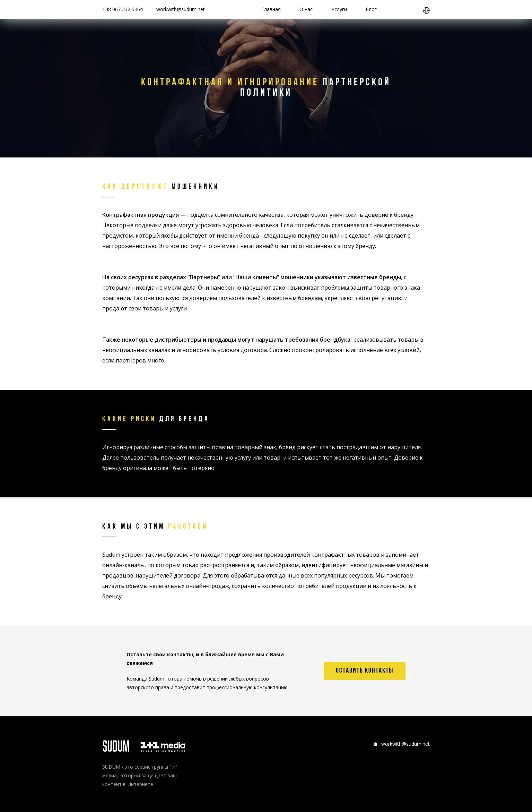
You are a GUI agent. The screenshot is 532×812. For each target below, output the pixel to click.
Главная (271, 9)
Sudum (111, 555)
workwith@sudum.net (181, 9)
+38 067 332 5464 (123, 9)
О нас (306, 9)
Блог (371, 9)
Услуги (339, 9)
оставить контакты (365, 671)
